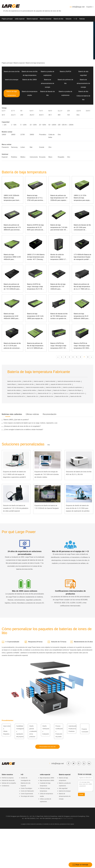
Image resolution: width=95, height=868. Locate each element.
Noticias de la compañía (9, 783)
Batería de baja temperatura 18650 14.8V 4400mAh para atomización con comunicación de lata (12, 257)
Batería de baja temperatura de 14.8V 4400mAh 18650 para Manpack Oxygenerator (12, 316)
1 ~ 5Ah (14, 125)
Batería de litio (58, 19)
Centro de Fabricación (27, 791)
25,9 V (41, 115)
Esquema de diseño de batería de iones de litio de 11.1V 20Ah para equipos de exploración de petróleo (78, 508)
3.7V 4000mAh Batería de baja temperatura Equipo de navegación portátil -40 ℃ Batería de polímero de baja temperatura (82, 257)
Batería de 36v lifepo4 (75, 390)
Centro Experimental (27, 794)
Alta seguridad (63, 788)
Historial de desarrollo (8, 780)
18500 (4, 135)
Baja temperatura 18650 (47, 778)
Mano (50, 157)
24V (22, 115)
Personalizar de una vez (48, 747)
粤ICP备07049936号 (67, 818)
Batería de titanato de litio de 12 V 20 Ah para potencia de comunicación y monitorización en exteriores (13, 346)
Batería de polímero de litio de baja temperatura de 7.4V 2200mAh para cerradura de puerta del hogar (12, 287)
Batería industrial (46, 19)
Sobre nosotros (7, 24)
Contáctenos (6, 786)
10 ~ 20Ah (33, 125)
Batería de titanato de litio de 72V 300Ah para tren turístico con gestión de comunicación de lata (59, 316)
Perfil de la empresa (8, 778)
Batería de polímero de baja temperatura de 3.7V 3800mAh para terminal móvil (12, 228)
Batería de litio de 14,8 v (77, 393)
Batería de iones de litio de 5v (16, 396)
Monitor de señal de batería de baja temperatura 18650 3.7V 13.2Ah (59, 257)
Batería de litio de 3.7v (29, 393)
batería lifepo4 (12, 384)
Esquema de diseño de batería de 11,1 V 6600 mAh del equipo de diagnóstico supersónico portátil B (14, 474)
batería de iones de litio (14, 381)
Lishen (23, 147)
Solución (69, 19)
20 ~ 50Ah (43, 125)
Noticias (82, 19)
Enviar (81, 794)
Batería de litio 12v (33, 396)
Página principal (7, 19)
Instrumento (34, 157)
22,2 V (13, 115)
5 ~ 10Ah (24, 125)
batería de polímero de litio (26, 384)
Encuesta (42, 157)
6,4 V (32, 111)
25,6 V (32, 115)
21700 (23, 135)
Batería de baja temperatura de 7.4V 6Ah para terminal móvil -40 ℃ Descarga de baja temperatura (59, 228)
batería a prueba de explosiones (73, 387)
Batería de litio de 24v (47, 396)
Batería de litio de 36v (62, 396)
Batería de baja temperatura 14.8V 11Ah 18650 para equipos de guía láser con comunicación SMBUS (35, 316)
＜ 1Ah (4, 125)
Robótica (14, 157)
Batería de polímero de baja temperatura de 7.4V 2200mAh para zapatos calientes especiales (59, 198)
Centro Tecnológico (27, 788)
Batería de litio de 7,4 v (45, 393)
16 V (3, 115)
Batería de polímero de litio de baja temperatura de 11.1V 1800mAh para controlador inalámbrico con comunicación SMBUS (35, 346)
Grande (42, 147)
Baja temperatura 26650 (47, 780)
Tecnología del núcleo (27, 796)
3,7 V (13, 111)
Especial (5, 157)
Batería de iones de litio (12, 72)
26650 (32, 135)
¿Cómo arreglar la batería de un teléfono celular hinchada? (23, 430)
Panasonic (5, 147)
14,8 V (88, 111)
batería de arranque (12, 80)
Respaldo (61, 157)
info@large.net (78, 7)
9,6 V (50, 111)
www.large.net (56, 818)
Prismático (43, 135)
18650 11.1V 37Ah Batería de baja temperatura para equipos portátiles (82, 198)
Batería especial (32, 19)
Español (90, 7)
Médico (23, 157)
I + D (75, 19)
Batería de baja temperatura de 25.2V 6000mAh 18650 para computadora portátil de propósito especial (82, 316)
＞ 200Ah (70, 125)
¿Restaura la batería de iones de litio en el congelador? (22, 426)
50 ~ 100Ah (52, 125)
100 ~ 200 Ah (62, 125)
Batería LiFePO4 (65, 72)
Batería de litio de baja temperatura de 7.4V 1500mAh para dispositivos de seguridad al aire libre (59, 287)
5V (21, 111)
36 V (50, 115)
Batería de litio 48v (76, 396)
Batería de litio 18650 (30, 80)
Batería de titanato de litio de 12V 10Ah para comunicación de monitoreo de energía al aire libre (82, 228)
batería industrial (50, 381)
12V (68, 111)
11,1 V (60, 111)
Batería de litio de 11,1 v (61, 393)
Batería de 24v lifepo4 (60, 390)
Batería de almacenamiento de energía (48, 83)
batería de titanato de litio (53, 387)
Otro (78, 115)
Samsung (14, 147)
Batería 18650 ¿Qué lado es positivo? (16, 420)
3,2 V (4, 111)
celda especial (20, 19)
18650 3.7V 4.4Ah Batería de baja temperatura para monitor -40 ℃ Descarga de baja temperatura (36, 257)
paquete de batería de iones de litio (61, 384)
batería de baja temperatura (16, 387)
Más (49, 445)
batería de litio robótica (14, 390)
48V (59, 115)
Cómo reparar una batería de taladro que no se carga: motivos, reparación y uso (30, 423)
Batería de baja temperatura (35, 63)
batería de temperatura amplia (35, 387)
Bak (31, 147)
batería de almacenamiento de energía (69, 381)
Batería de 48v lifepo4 (14, 393)
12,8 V (79, 111)
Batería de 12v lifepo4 (45, 390)
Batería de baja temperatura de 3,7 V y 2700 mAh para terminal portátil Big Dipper (35, 198)
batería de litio (27, 381)
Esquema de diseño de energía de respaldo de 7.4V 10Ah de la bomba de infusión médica (47, 474)
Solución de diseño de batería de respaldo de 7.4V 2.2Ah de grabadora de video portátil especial (16, 508)
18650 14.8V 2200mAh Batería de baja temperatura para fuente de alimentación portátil (12, 198)
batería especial (39, 381)
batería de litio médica (29, 390)
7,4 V (41, 111)
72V (68, 115)
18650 (13, 135)
